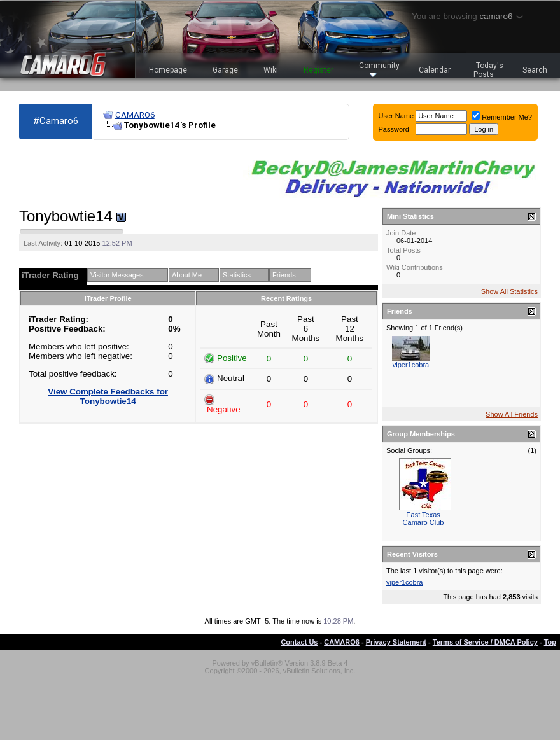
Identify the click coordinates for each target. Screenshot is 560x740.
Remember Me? (502, 117)
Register (318, 70)
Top (550, 642)
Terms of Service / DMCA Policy (485, 642)
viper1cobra (411, 365)
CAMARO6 (135, 115)
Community (379, 69)
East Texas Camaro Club (423, 519)
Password (394, 129)
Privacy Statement (396, 642)
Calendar (435, 70)
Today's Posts (489, 70)
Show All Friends (512, 414)
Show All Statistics (509, 291)
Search (535, 70)
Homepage (168, 70)
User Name (396, 116)
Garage (225, 70)
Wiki (271, 70)
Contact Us (299, 642)
